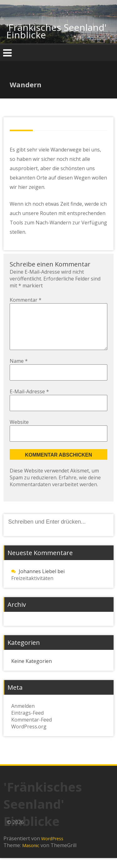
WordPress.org (29, 736)
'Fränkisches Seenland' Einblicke (56, 31)
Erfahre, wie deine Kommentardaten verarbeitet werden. (55, 491)
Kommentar (26, 300)
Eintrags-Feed (27, 723)
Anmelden (23, 716)
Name (19, 371)
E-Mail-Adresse (29, 401)
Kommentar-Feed (32, 730)
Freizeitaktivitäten (32, 588)
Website (19, 432)
